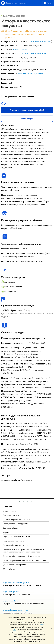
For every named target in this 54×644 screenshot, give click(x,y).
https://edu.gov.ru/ (11, 592)
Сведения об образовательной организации (21, 556)
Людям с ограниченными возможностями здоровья (24, 560)
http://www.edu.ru (10, 601)
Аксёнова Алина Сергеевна (30, 74)
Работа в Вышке (9, 569)
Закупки (6, 532)
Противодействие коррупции (15, 545)
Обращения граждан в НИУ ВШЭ (16, 536)
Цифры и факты (9, 511)
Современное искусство (40, 41)
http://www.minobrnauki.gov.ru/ (16, 583)
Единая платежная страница (14, 565)
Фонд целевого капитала (13, 541)
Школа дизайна (20, 49)
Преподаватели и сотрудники (15, 524)
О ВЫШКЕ (8, 506)
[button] (19, 502)
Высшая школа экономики (16, 3)
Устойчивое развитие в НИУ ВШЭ (17, 519)
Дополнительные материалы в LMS (27, 110)
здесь (42, 625)
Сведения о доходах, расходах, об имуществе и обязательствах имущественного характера (23, 550)
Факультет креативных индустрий (31, 53)
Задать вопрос (27, 118)
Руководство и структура (14, 515)
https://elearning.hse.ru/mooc (15, 610)
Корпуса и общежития (12, 528)
